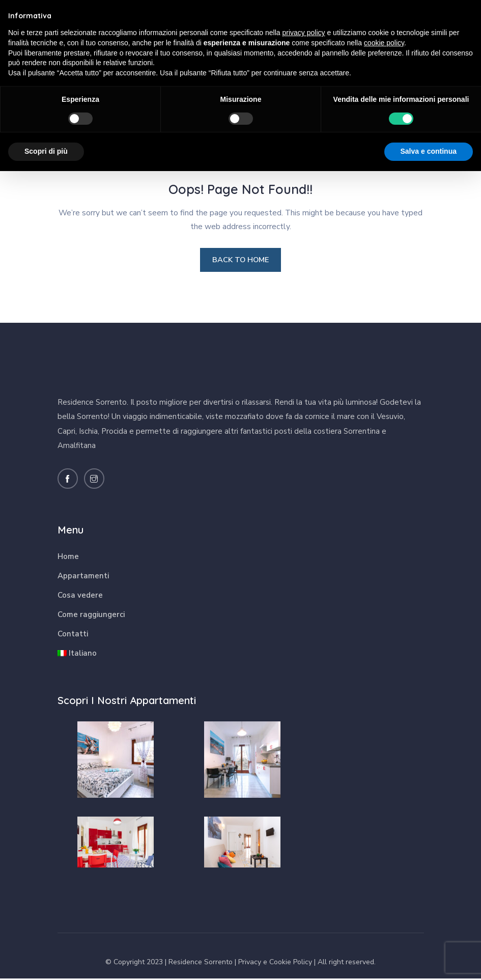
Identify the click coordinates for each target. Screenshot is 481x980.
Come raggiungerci (91, 616)
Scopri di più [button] (46, 151)
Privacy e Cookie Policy (275, 964)
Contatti (73, 635)
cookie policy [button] (384, 43)
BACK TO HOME (240, 261)
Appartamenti (83, 577)
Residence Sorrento (201, 964)
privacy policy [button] (304, 33)
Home (68, 558)
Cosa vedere (80, 597)
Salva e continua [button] (429, 151)
